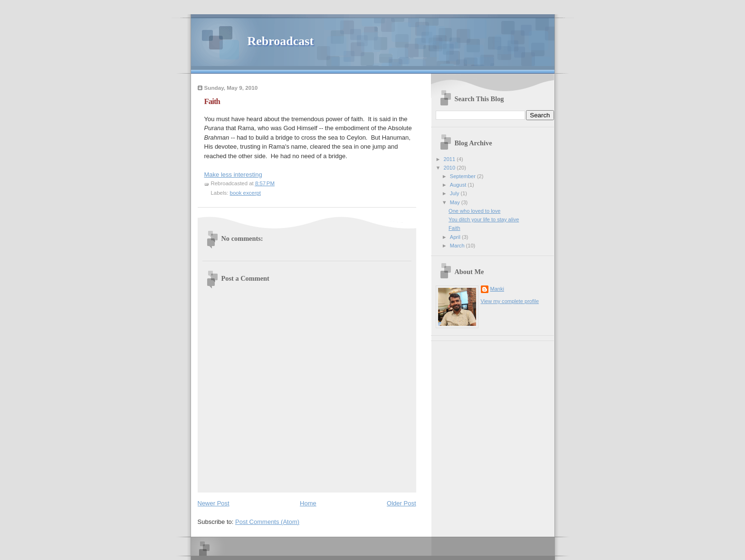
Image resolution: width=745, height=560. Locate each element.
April (456, 237)
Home (308, 503)
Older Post (401, 503)
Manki (497, 289)
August (459, 185)
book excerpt (246, 193)
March (458, 246)
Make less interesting (233, 175)
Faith (454, 228)
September (463, 176)
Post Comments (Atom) (267, 522)
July (455, 193)
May (456, 202)
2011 (450, 159)
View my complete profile (510, 301)
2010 (450, 168)
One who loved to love (474, 211)
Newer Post (214, 503)
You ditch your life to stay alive (484, 219)
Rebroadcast (281, 41)
